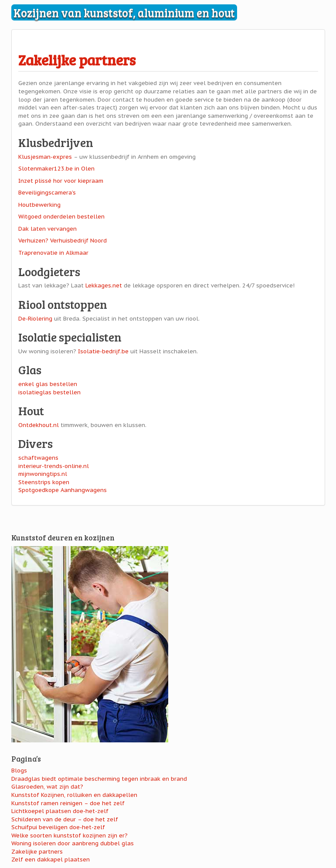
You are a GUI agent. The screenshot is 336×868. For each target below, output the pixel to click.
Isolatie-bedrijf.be (103, 351)
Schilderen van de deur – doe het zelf (65, 819)
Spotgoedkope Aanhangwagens (63, 490)
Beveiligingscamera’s (47, 193)
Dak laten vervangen (48, 229)
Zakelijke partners (77, 60)
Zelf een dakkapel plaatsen (51, 859)
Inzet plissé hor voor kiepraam (61, 181)
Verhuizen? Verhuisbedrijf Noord (63, 241)
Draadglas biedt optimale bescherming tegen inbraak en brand (99, 779)
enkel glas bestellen (48, 384)
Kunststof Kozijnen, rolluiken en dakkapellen (74, 795)
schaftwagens (38, 458)
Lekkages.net (104, 285)
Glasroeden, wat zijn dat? (47, 787)
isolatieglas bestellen (49, 392)
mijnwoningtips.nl (43, 474)
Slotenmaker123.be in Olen (56, 169)
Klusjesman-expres (45, 157)
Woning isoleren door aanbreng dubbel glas (73, 843)
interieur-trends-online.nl (54, 466)
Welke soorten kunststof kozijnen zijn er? (70, 836)
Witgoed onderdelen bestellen (61, 217)
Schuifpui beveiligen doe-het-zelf (58, 827)
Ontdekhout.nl (39, 425)
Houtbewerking (39, 205)
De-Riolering (35, 319)
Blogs (19, 771)
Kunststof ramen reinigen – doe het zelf (68, 803)
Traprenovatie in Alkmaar (53, 253)
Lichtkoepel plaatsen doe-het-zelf (60, 811)
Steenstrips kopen (44, 482)
